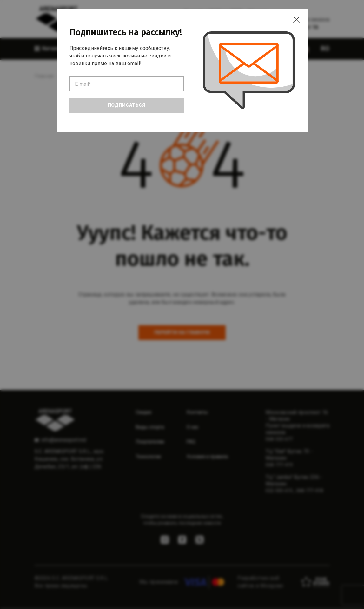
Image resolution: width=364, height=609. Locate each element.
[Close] (295, 22)
